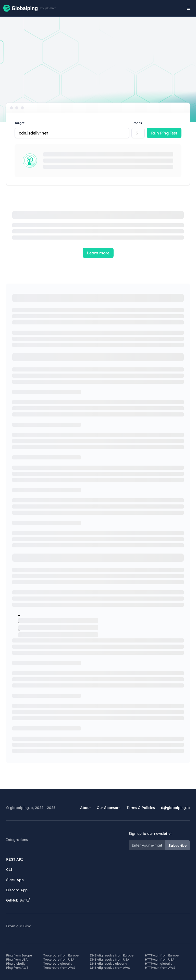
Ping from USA (17, 959)
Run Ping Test (164, 133)
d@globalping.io (175, 808)
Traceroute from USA (59, 959)
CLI (9, 870)
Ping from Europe (19, 955)
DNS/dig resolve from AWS (110, 968)
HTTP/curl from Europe (162, 955)
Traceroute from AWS (59, 968)
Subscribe (177, 846)
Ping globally (16, 964)
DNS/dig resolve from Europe (112, 955)
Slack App (15, 880)
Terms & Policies (141, 808)
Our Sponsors (109, 808)
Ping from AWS (17, 968)
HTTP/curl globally (159, 964)
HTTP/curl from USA (160, 959)
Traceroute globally (58, 964)
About (85, 808)
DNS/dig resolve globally (108, 964)
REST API (15, 859)
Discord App (17, 890)
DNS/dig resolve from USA (109, 959)
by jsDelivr (48, 8)
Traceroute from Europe (61, 955)
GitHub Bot (18, 900)
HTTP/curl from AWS (160, 968)
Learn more (98, 253)
